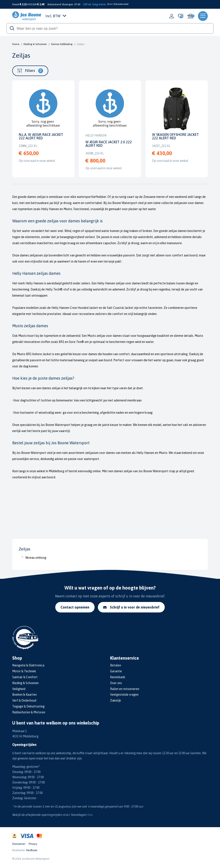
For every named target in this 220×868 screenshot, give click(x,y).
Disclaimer (19, 844)
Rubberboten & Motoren (29, 712)
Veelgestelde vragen (124, 695)
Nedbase (32, 850)
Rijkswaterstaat (120, 4)
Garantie (116, 671)
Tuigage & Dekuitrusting (28, 706)
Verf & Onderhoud (24, 700)
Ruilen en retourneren (125, 689)
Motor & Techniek (24, 671)
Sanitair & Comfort (25, 677)
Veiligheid (19, 689)
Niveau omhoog (36, 558)
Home (16, 44)
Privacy (33, 844)
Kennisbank (118, 677)
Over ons (116, 683)
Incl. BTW (56, 16)
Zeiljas (81, 44)
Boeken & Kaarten (24, 695)
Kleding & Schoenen (35, 44)
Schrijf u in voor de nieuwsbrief (131, 607)
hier (90, 815)
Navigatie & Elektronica (28, 665)
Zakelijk (116, 700)
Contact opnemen (75, 607)
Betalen (116, 665)
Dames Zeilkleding (62, 44)
